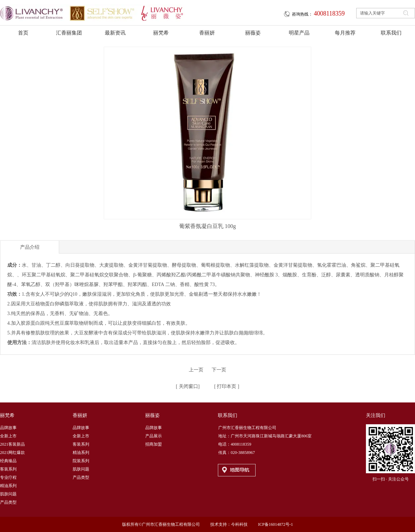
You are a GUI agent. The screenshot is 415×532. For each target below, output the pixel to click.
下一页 (219, 370)
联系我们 (228, 415)
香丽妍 (80, 415)
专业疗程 (8, 477)
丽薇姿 (153, 415)
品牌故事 (8, 428)
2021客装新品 (12, 444)
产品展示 (154, 436)
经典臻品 (8, 461)
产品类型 (8, 502)
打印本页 (226, 386)
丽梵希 (7, 415)
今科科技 (239, 524)
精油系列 (8, 486)
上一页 (196, 370)
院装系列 (81, 461)
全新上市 (8, 436)
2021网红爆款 (12, 453)
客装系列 (8, 469)
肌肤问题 (8, 494)
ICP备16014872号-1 (275, 524)
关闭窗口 (188, 386)
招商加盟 (154, 444)
